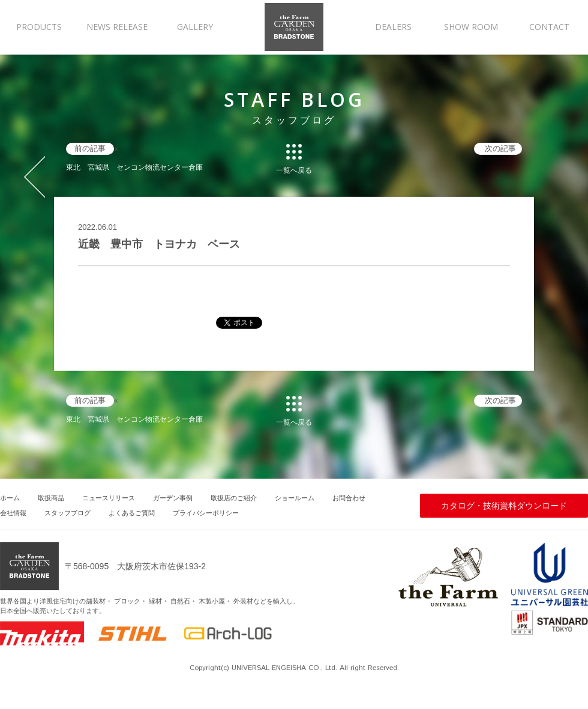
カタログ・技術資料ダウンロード (504, 506)
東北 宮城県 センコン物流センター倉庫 (134, 167)
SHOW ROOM (471, 27)
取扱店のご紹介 (234, 498)
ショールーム (295, 498)
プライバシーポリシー (206, 513)
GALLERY (195, 27)
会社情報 (13, 513)
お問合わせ (349, 498)
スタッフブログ (67, 513)
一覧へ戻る (294, 170)
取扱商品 (51, 498)
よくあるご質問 (132, 513)
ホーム (10, 498)
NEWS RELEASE (117, 27)
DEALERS (393, 27)
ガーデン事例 (173, 498)
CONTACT (549, 27)
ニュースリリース (109, 498)
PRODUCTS (39, 27)
